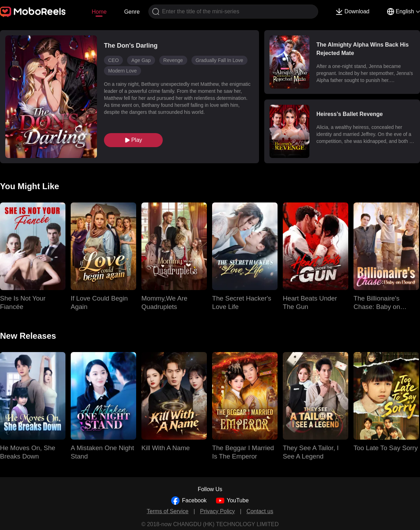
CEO (113, 60)
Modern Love (122, 71)
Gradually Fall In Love (219, 60)
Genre (132, 12)
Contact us (260, 511)
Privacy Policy (218, 511)
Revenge (173, 60)
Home (99, 12)
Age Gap (141, 60)
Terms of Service (167, 511)
